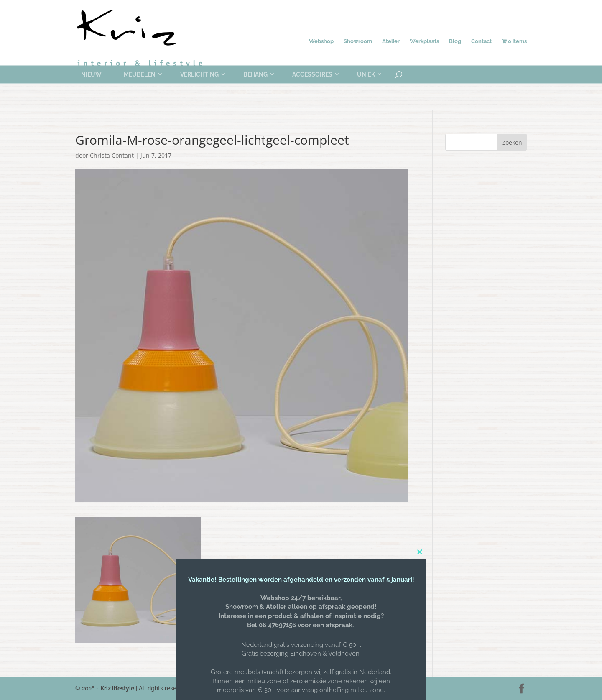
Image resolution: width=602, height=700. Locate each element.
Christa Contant (112, 155)
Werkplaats (424, 41)
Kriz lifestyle (117, 688)
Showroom (358, 41)
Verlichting (199, 74)
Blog (455, 41)
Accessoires (312, 74)
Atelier (391, 41)
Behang (255, 74)
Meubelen (140, 74)
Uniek (366, 74)
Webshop (321, 41)
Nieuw (91, 74)
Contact (481, 41)
